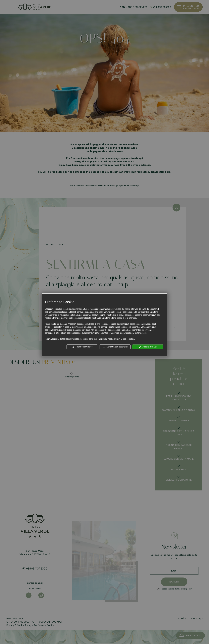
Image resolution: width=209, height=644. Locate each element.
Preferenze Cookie (82, 347)
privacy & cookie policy (124, 339)
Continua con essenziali (115, 347)
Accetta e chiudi (148, 347)
